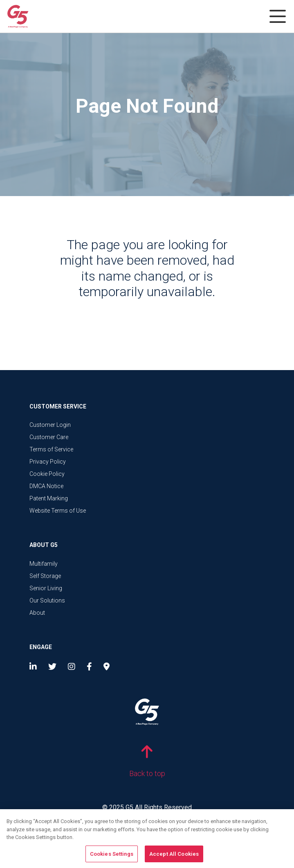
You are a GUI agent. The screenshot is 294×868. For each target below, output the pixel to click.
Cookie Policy (47, 474)
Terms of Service (51, 449)
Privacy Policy (48, 462)
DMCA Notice (46, 486)
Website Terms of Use (58, 511)
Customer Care (49, 437)
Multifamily (44, 564)
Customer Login (50, 425)
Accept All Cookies (174, 856)
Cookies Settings (112, 856)
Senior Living (46, 588)
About (37, 613)
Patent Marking (49, 498)
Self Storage (45, 576)
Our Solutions (47, 600)
